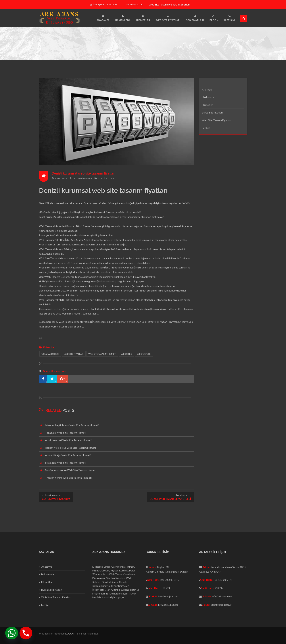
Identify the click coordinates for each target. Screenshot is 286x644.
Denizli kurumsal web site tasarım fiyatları (84, 173)
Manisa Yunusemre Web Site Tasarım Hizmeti (71, 470)
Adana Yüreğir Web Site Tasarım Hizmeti (68, 455)
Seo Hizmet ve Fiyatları (154, 322)
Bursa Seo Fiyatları (212, 112)
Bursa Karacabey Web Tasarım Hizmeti (61, 322)
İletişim (206, 128)
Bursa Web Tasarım (82, 178)
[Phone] (26, 633)
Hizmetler (207, 105)
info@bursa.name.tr (168, 605)
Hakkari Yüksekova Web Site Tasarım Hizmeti (70, 448)
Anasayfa (207, 89)
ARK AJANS (69, 634)
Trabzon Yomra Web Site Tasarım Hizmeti (68, 478)
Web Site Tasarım (107, 178)
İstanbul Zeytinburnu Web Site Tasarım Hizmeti (72, 425)
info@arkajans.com (104, 4)
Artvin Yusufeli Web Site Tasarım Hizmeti (68, 440)
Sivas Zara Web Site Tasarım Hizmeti (66, 463)
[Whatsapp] (12, 633)
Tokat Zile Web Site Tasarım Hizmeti (66, 433)
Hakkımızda (208, 97)
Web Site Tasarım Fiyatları (216, 120)
